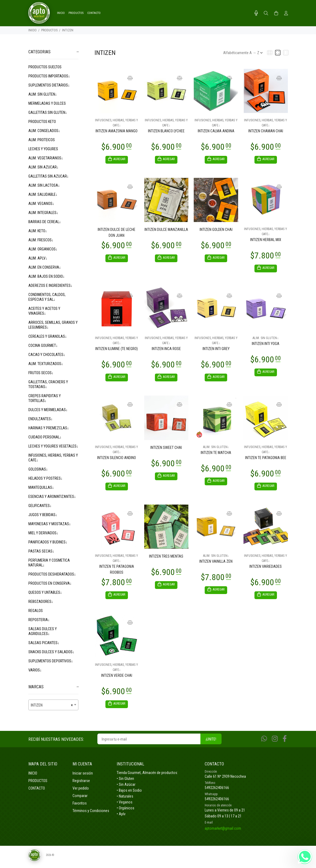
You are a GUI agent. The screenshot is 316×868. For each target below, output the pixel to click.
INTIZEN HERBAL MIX (266, 241)
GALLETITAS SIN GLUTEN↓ (48, 112)
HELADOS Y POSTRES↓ (45, 478)
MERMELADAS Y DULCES (47, 103)
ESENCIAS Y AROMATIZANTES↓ (52, 497)
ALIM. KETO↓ (38, 231)
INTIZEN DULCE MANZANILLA (166, 230)
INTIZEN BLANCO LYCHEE (166, 131)
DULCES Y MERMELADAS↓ (48, 410)
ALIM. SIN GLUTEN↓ (43, 94)
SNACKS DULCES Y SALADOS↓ (51, 652)
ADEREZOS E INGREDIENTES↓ (50, 285)
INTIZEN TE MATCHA (216, 455)
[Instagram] (275, 744)
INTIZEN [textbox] (52, 705)
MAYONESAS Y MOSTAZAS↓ (50, 524)
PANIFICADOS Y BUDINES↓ (48, 542)
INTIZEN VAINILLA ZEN (216, 565)
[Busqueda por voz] (256, 13)
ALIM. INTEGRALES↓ (43, 213)
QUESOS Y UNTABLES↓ (45, 592)
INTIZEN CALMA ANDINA (216, 131)
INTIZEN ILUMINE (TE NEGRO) (117, 350)
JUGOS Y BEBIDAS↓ (43, 515)
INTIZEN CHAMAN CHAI (266, 131)
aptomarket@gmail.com (223, 833)
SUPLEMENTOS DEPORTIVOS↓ (51, 661)
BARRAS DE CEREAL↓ (45, 222)
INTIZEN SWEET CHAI (166, 450)
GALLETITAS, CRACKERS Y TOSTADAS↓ (48, 384)
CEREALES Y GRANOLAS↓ (48, 336)
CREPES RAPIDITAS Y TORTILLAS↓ (45, 398)
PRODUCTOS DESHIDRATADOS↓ (52, 574)
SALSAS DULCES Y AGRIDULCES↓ (43, 631)
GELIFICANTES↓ (40, 506)
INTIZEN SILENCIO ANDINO (117, 460)
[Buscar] (266, 13)
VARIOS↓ (35, 670)
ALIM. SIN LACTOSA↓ (44, 185)
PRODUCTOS (49, 30)
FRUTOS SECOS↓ (41, 373)
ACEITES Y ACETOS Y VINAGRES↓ (44, 311)
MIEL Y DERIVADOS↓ (43, 533)
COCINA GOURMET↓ (43, 345)
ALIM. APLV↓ (38, 258)
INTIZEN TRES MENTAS (166, 559)
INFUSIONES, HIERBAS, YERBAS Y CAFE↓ (53, 458)
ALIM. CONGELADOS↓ (44, 131)
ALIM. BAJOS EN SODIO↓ (47, 276)
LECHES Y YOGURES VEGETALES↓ (53, 446)
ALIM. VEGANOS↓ (41, 204)
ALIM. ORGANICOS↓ (43, 249)
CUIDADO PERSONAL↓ (45, 437)
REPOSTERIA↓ (39, 620)
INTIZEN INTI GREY (216, 350)
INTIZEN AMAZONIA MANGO (117, 131)
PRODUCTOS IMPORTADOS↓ (49, 76)
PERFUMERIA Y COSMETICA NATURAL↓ (49, 563)
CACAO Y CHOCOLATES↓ (47, 355)
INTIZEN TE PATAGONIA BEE (266, 460)
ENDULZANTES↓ (41, 419)
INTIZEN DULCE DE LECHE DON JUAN (117, 233)
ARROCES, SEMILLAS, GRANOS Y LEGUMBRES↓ (53, 325)
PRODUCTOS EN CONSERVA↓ (50, 583)
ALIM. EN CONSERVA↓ (45, 267)
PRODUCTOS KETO (42, 122)
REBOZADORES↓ (41, 602)
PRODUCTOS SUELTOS (45, 67)
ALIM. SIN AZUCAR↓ (43, 167)
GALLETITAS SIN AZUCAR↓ (49, 176)
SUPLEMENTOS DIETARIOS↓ (49, 85)
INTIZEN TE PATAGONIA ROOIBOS (117, 573)
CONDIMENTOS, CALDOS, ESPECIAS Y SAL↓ (47, 297)
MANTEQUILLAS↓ (41, 487)
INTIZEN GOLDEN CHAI (216, 230)
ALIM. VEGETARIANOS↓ (46, 158)
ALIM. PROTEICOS (42, 140)
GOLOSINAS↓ (38, 469)
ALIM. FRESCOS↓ (41, 240)
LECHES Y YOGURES (43, 149)
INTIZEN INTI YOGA (266, 345)
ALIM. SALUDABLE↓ (43, 194)
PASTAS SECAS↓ (41, 551)
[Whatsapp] (264, 744)
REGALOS (36, 611)
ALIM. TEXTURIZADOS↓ (46, 364)
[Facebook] (285, 744)
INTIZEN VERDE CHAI (117, 679)
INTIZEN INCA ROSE (166, 350)
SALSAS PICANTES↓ (44, 643)
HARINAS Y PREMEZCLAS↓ (49, 428)
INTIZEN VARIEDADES (266, 570)
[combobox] (54, 705)
